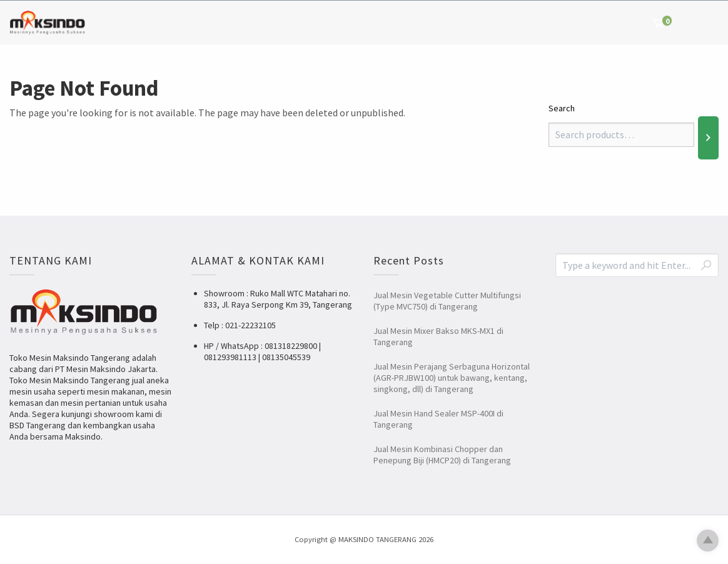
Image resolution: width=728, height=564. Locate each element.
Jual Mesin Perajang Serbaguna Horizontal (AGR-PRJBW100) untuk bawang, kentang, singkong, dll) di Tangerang (452, 378)
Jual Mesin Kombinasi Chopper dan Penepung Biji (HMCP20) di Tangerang (442, 455)
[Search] (708, 138)
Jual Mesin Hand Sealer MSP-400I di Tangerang (438, 419)
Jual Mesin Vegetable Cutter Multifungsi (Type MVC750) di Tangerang (447, 301)
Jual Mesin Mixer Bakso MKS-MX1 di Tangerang (438, 336)
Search (562, 108)
